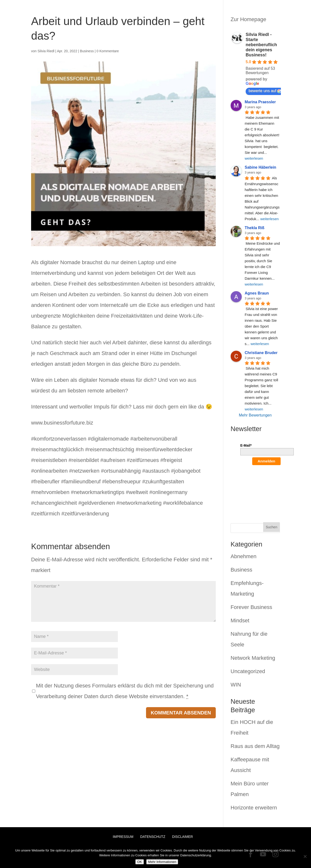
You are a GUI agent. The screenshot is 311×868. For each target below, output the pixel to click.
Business (87, 51)
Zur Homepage (248, 19)
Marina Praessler (260, 102)
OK (140, 862)
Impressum (123, 837)
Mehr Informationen (162, 862)
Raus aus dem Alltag (255, 746)
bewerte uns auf (265, 91)
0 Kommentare (108, 51)
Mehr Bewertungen (255, 415)
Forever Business (251, 607)
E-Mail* (246, 445)
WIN (236, 685)
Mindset (240, 621)
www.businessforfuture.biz (62, 423)
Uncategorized (248, 671)
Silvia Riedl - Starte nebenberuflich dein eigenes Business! (261, 45)
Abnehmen (243, 556)
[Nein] (305, 856)
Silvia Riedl (46, 51)
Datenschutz (153, 837)
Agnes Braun (257, 293)
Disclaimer (182, 837)
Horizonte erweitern (254, 808)
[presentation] (260, 488)
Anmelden (266, 461)
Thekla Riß (255, 228)
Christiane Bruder (261, 353)
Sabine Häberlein (260, 167)
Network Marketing (253, 658)
